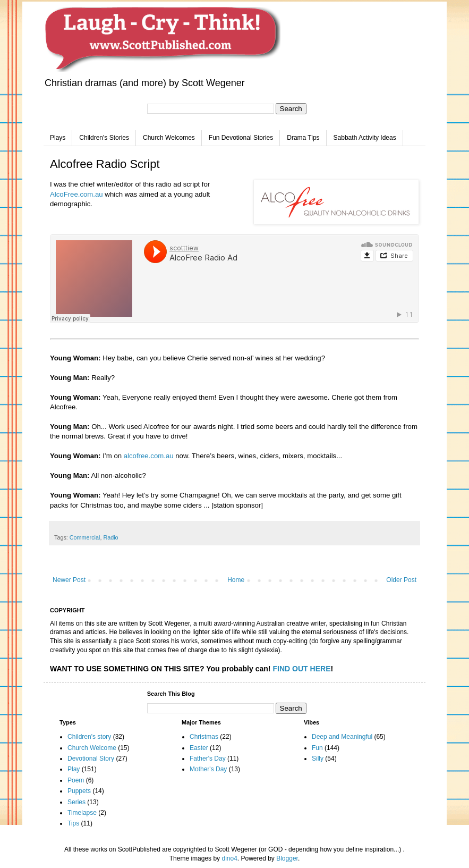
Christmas (204, 737)
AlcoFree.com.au (76, 194)
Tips (73, 823)
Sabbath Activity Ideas (365, 138)
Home (236, 580)
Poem (76, 780)
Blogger (287, 858)
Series (76, 802)
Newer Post (69, 580)
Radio (110, 537)
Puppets (79, 791)
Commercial (85, 537)
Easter (199, 748)
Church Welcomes (169, 138)
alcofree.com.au (149, 456)
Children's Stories (104, 138)
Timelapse (82, 813)
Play (74, 769)
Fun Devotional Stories (241, 138)
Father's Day (208, 759)
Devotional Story (91, 759)
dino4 (229, 858)
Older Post (401, 580)
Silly (318, 759)
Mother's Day (208, 769)
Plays (58, 138)
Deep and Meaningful (342, 737)
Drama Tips (303, 138)
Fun (317, 748)
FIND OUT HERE (301, 669)
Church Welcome (92, 748)
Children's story (89, 737)
